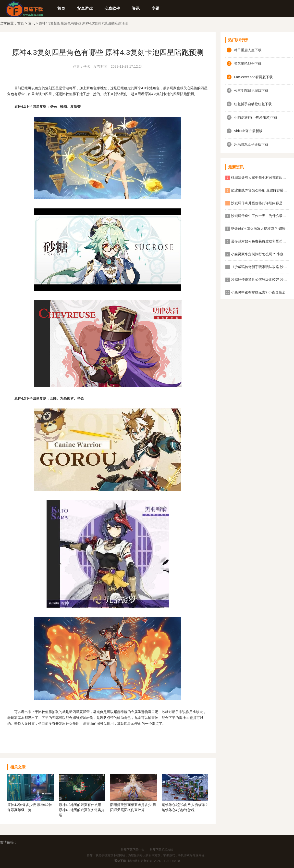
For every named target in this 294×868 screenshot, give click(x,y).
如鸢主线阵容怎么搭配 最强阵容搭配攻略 (260, 190)
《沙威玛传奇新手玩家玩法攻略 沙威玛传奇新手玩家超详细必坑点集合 (260, 267)
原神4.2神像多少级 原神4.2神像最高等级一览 (30, 807)
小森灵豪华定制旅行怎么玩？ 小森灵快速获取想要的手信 (260, 254)
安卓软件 (112, 8)
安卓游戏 (85, 8)
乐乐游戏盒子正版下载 (251, 144)
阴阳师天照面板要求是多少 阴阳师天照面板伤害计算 (133, 807)
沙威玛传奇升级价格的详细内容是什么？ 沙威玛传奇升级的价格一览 (260, 203)
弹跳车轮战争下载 (248, 64)
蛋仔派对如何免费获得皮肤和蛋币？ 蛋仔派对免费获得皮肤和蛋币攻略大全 (260, 241)
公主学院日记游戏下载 (251, 90)
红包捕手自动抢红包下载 (253, 104)
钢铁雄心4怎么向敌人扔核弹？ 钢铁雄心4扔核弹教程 (185, 807)
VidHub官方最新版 (248, 131)
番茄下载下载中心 (133, 850)
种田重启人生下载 (248, 50)
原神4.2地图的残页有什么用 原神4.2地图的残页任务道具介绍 (82, 810)
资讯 (136, 8)
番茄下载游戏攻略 (161, 850)
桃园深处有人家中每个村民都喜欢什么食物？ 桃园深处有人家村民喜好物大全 (260, 178)
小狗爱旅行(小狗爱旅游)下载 (256, 117)
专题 (155, 8)
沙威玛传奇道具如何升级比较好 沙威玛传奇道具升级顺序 (260, 280)
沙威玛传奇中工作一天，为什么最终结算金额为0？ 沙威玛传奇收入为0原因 (260, 216)
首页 (61, 8)
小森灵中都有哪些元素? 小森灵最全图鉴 (260, 292)
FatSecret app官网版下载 (253, 77)
